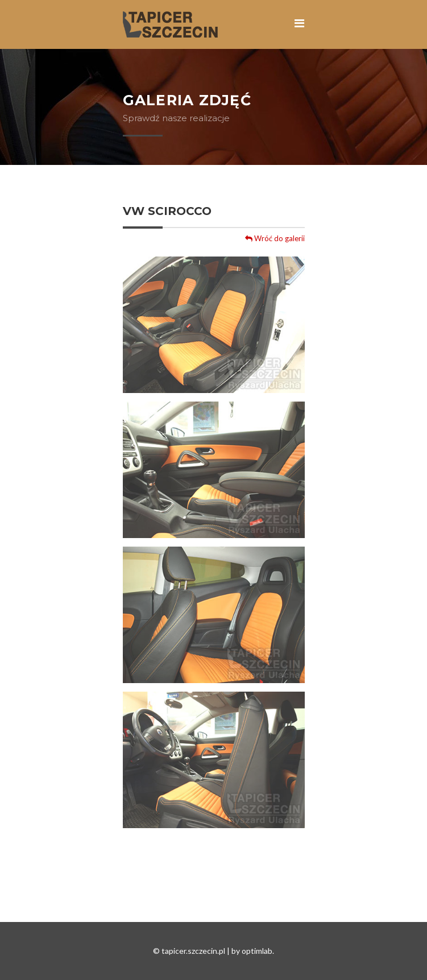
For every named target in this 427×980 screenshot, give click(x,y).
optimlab (257, 951)
